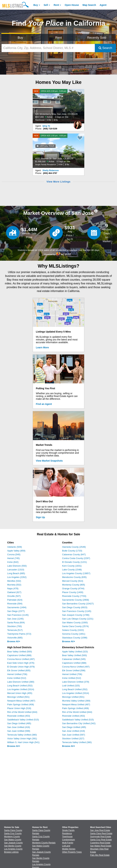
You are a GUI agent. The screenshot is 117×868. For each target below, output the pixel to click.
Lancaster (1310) (16, 570)
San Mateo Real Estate (101, 846)
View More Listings (58, 182)
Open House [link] (72, 5)
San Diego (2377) (16, 611)
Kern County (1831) (72, 566)
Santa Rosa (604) (16, 623)
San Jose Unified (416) (19, 727)
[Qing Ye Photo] (78, 123)
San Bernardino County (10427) (78, 604)
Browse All (14, 641)
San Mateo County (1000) (75, 623)
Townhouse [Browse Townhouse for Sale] (67, 837)
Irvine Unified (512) (17, 678)
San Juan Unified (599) (19, 731)
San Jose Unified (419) (73, 731)
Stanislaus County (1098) (75, 638)
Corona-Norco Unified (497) (21, 659)
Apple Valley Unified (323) (75, 652)
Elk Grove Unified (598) (74, 670)
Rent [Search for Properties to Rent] (58, 38)
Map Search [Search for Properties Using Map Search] (89, 5)
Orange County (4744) (73, 588)
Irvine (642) (13, 562)
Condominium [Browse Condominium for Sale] (68, 840)
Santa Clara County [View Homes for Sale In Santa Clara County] (13, 830)
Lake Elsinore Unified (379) (76, 682)
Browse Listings (11, 852)
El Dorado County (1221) (75, 562)
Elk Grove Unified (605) (19, 670)
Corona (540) (14, 554)
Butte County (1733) (72, 551)
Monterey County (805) (74, 585)
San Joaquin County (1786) (76, 615)
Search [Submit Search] (105, 48)
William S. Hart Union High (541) (23, 742)
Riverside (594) (15, 604)
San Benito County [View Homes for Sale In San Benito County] (13, 846)
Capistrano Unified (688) (19, 655)
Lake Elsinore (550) (17, 566)
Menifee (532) (14, 581)
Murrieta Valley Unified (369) (76, 701)
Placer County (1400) (73, 592)
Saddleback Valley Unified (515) (23, 720)
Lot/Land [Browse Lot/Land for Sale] (66, 846)
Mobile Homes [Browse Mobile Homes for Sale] (69, 849)
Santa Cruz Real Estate (101, 840)
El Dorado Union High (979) (21, 667)
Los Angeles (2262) (17, 577)
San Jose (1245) (15, 619)
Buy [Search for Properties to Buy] (20, 38)
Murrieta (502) (14, 585)
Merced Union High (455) (20, 693)
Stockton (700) (15, 626)
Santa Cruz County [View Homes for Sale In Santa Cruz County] (13, 833)
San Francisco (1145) (18, 615)
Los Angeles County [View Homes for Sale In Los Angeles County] (13, 849)
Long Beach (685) (16, 573)
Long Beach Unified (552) (20, 686)
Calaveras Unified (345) (74, 659)
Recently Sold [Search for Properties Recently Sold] (97, 38)
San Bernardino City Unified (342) (79, 723)
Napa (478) (13, 588)
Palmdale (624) (15, 600)
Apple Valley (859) (16, 551)
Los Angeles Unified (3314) (21, 689)
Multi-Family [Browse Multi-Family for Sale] (68, 843)
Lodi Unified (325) (71, 686)
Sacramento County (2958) (76, 600)
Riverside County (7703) (74, 596)
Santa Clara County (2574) (75, 626)
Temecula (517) (15, 630)
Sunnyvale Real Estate (101, 837)
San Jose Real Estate (100, 830)
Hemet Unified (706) (17, 674)
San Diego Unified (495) (19, 723)
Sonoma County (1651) (74, 634)
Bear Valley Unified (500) (20, 652)
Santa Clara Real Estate (101, 833)
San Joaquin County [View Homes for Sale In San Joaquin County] (13, 843)
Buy (36, 5)
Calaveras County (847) (74, 554)
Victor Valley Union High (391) (22, 739)
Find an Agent (44, 404)
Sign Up (41, 517)
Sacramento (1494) (17, 607)
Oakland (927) (14, 592)
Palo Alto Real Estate (100, 855)
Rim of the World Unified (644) (22, 712)
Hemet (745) (13, 558)
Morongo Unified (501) (18, 697)
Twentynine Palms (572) (19, 634)
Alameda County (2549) (74, 547)
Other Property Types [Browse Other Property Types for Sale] (72, 852)
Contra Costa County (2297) (76, 558)
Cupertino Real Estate (100, 843)
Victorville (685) (15, 638)
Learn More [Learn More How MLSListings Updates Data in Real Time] (42, 347)
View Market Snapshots (49, 461)
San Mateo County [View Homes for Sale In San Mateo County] (13, 840)
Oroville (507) (14, 596)
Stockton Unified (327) (73, 739)
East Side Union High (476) (21, 663)
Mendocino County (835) (74, 577)
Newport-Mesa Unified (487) (21, 701)
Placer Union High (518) (19, 708)
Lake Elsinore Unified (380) (21, 682)
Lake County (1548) (72, 570)
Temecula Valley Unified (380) (22, 735)
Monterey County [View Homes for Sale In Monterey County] (12, 837)
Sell (46, 5)
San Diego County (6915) (75, 607)
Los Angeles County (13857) (76, 573)
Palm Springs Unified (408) (21, 704)
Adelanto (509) (15, 547)
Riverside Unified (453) (19, 716)
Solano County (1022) (73, 630)
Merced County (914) (73, 581)
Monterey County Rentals (44, 843)
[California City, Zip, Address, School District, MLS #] (48, 48)
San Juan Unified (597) (74, 735)
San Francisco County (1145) (77, 611)
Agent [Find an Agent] (103, 5)
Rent (56, 5)
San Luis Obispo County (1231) (78, 619)
